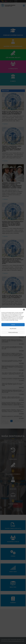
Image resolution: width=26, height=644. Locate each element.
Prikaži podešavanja (13, 332)
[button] (24, 310)
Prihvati (13, 325)
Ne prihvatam (13, 328)
